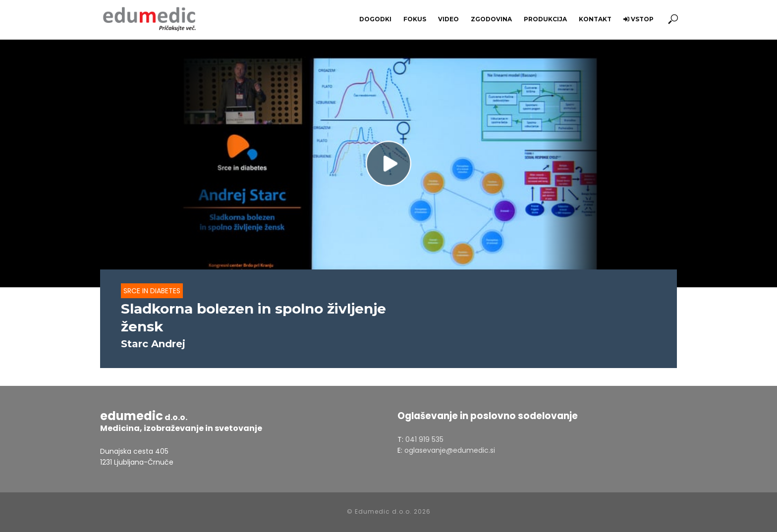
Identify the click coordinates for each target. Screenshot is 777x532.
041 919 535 (424, 439)
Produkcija (545, 19)
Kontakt (595, 19)
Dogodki (375, 19)
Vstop (638, 19)
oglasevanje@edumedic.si (450, 450)
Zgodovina (491, 19)
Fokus (415, 19)
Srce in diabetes (152, 291)
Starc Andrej (153, 344)
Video (448, 19)
